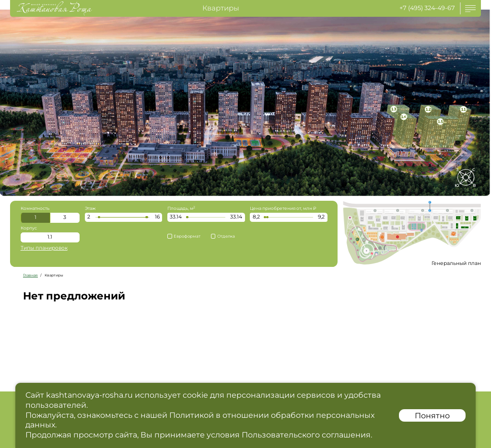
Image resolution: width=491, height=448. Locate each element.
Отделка (223, 236)
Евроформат (184, 236)
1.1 (50, 237)
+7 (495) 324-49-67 (427, 8)
